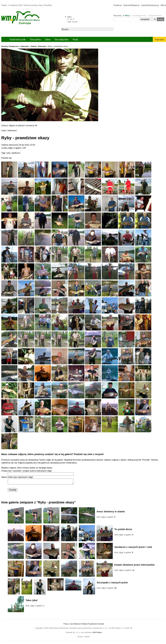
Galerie (48, 39)
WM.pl (163, 5)
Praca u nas (68, 625)
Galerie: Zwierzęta (38, 46)
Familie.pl (118, 5)
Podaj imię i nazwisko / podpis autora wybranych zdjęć (27, 471)
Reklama (77, 625)
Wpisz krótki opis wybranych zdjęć (17, 477)
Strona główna (35, 39)
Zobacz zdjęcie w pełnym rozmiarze (19, 125)
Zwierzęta (25, 46)
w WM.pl (126, 15)
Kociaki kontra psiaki (18, 39)
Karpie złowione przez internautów (134, 566)
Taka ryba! (32, 601)
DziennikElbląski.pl (131, 5)
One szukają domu (62, 39)
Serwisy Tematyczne (10, 46)
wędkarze (16, 153)
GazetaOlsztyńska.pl (150, 5)
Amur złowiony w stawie (111, 512)
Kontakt (101, 625)
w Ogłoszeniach (155, 15)
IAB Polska (97, 633)
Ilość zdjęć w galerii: (106, 518)
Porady (75, 39)
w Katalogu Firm (139, 15)
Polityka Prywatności (89, 625)
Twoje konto (159, 39)
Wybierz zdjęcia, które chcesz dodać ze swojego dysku (27, 468)
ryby (8, 153)
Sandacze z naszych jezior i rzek (133, 548)
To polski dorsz (123, 530)
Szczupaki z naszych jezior (112, 583)
